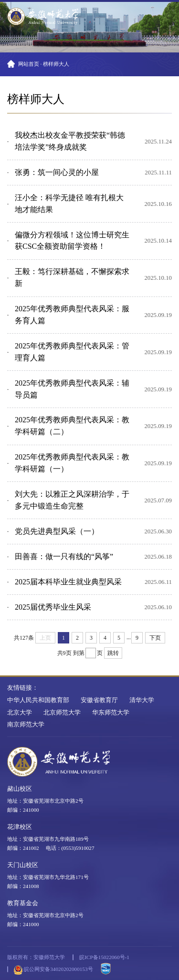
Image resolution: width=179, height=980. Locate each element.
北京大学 (20, 713)
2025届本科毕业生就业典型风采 (68, 582)
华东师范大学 (111, 713)
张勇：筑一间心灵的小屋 (57, 172)
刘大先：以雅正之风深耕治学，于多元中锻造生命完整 (72, 500)
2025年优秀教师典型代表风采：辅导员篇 (72, 389)
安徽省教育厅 (99, 700)
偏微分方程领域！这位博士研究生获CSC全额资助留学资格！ (72, 241)
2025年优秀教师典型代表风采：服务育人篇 (72, 315)
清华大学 (142, 700)
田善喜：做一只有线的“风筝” (64, 556)
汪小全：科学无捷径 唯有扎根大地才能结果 (69, 204)
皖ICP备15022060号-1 (104, 957)
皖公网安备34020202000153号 (53, 970)
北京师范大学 (62, 713)
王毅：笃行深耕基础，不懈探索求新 (72, 277)
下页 (155, 638)
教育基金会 (23, 903)
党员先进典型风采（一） (57, 531)
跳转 (113, 653)
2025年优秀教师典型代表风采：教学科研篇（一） (72, 463)
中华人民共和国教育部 (38, 700)
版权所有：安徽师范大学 (36, 957)
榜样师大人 (56, 64)
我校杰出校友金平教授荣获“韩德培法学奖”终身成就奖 (70, 141)
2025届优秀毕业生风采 (53, 607)
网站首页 (29, 64)
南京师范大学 (26, 725)
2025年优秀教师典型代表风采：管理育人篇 (72, 352)
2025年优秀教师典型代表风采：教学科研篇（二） (72, 426)
